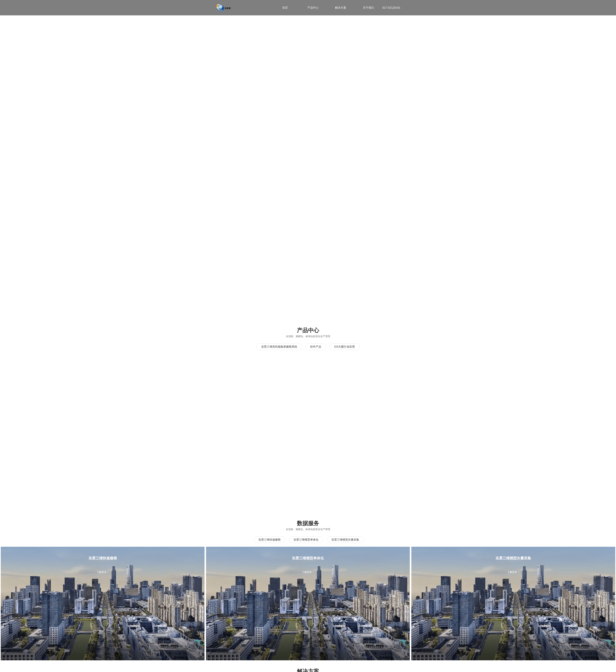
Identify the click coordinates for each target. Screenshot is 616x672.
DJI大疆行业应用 (344, 347)
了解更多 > (103, 572)
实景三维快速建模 (269, 540)
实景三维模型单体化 (306, 540)
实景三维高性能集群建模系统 (279, 347)
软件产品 (316, 347)
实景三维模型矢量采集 (345, 540)
